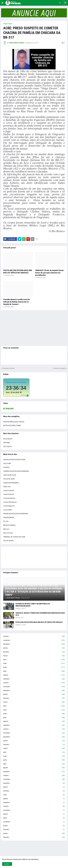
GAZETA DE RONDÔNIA (11, 483)
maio (34, 663)
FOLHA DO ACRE (9, 479)
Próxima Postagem (59, 368)
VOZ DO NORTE (8, 541)
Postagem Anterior (8, 368)
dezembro (34, 644)
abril (34, 660)
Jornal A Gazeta (9, 490)
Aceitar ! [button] (7, 864)
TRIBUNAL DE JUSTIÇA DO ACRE (14, 537)
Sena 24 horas (8, 533)
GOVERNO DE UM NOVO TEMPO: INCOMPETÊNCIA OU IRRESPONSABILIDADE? (33, 605)
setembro (34, 679)
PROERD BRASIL (9, 518)
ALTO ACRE (7, 463)
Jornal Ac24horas (9, 498)
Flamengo (7, 443)
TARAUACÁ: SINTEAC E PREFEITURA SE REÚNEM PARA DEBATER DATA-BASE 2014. (40, 614)
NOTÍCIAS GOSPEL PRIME (12, 425)
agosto (34, 675)
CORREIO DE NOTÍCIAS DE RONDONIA (16, 471)
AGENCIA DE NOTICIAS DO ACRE (14, 460)
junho (34, 667)
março (34, 656)
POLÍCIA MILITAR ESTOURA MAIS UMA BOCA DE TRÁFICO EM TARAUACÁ (18, 272)
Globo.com (7, 487)
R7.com (6, 521)
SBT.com (6, 529)
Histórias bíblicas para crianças (14, 422)
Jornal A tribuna (9, 494)
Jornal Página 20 (9, 506)
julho (34, 671)
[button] (2, 3)
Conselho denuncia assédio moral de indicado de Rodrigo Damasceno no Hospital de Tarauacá (16, 302)
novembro (34, 640)
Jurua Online (8, 510)
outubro (34, 636)
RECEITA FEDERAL (9, 525)
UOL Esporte (7, 446)
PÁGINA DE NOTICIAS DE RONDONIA (16, 514)
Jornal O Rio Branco (10, 502)
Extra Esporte (8, 439)
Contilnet (6, 467)
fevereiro (34, 652)
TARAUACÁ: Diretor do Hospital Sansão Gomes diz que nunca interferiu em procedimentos (49, 273)
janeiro (34, 648)
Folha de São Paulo (10, 475)
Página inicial (8, 24)
